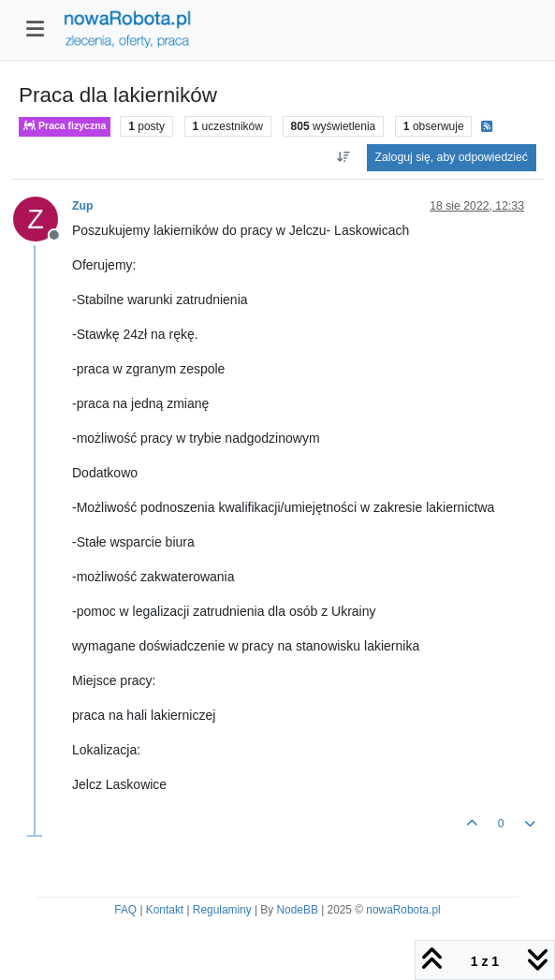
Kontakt (165, 910)
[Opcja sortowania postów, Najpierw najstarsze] (343, 157)
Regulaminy (222, 910)
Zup (82, 206)
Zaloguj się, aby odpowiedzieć (452, 157)
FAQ (125, 910)
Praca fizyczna (65, 126)
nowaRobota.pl (403, 910)
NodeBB (298, 910)
